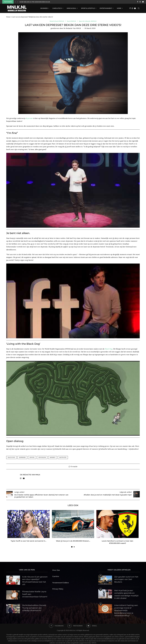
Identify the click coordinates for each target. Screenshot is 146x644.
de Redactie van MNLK (72, 28)
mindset (53, 457)
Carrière (56, 576)
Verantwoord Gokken (61, 583)
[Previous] (15, 2)
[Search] (139, 8)
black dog (11, 457)
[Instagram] (140, 2)
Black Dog (109, 349)
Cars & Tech (57, 8)
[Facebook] (138, 2)
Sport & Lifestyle (88, 8)
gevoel (32, 457)
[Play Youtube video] (73, 191)
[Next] (18, 2)
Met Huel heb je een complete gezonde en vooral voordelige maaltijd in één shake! (126, 594)
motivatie (63, 457)
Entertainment (106, 8)
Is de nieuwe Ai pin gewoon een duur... (35, 2)
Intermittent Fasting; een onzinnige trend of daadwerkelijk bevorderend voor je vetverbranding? (126, 610)
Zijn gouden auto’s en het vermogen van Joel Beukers (126, 579)
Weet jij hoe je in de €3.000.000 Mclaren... (73, 541)
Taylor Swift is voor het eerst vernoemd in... (29, 541)
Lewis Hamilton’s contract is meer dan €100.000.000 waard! (117, 542)
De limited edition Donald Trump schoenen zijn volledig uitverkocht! (34, 608)
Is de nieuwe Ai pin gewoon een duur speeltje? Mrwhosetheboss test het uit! (35, 581)
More (119, 8)
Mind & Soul (71, 8)
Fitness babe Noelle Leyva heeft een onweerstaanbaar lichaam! (35, 594)
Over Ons (56, 570)
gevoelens (42, 457)
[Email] (143, 2)
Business (44, 8)
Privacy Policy (58, 589)
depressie (29, 118)
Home (8, 17)
